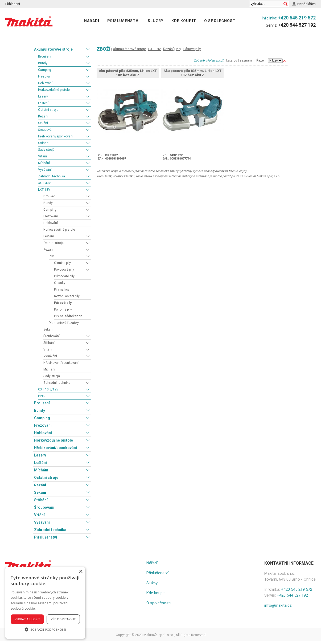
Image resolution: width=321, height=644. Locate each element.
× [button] (81, 572)
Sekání (43, 123)
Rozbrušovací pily (67, 296)
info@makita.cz (278, 605)
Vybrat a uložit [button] (27, 619)
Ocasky (60, 283)
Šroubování (46, 130)
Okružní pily (62, 263)
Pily (51, 256)
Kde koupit (184, 21)
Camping (45, 70)
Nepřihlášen (306, 4)
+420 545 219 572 (297, 18)
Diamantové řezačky (64, 323)
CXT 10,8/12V (48, 389)
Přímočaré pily (64, 276)
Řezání (43, 116)
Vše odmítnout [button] (63, 619)
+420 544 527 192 (297, 25)
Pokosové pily (64, 270)
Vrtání (42, 156)
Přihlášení (13, 4)
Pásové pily (63, 303)
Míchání (44, 163)
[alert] (45, 603)
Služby (156, 21)
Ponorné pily (63, 309)
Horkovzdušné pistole (54, 90)
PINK (41, 396)
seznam (246, 60)
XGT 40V (44, 183)
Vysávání (45, 170)
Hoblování (45, 83)
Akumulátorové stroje (53, 49)
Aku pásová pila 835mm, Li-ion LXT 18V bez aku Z (128, 73)
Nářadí (92, 21)
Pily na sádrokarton (68, 316)
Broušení (45, 56)
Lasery (43, 96)
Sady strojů (46, 150)
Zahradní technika (52, 176)
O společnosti (221, 21)
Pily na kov (62, 290)
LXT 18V (44, 190)
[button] (45, 629)
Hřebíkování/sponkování (56, 136)
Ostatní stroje (48, 110)
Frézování (45, 76)
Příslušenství (124, 21)
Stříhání (44, 143)
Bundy (43, 63)
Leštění (43, 103)
